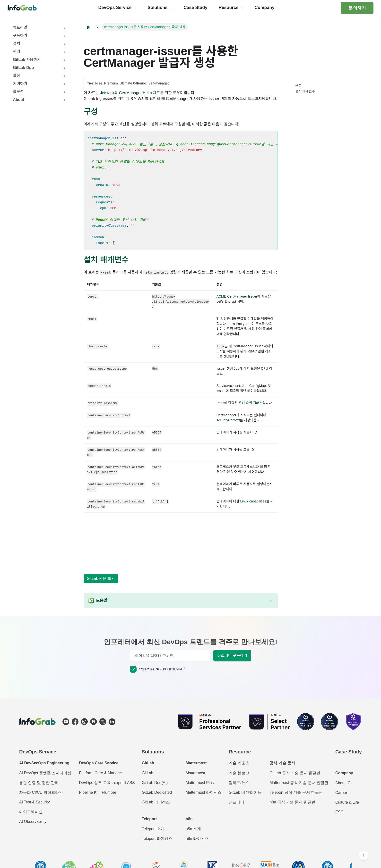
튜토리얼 (20, 28)
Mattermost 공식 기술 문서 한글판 (299, 783)
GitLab (148, 773)
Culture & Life (347, 802)
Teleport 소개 (153, 829)
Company (344, 773)
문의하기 (357, 8)
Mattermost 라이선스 (204, 792)
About (18, 100)
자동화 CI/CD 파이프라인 (41, 792)
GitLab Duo (23, 68)
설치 (16, 44)
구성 (298, 85)
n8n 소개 (193, 829)
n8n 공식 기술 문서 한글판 (292, 802)
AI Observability (33, 822)
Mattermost (195, 773)
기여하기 (20, 84)
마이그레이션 (31, 812)
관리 (16, 52)
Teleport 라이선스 (157, 839)
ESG (339, 812)
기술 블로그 (239, 773)
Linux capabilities (253, 501)
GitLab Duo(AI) (155, 783)
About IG (343, 783)
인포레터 (236, 802)
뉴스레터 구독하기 (232, 655)
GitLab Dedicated (157, 792)
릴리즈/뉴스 (239, 783)
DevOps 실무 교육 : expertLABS (107, 783)
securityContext (228, 420)
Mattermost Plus (200, 783)
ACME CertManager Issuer (237, 296)
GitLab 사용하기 (27, 60)
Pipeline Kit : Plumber (98, 792)
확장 (16, 76)
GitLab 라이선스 (156, 802)
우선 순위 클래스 (251, 403)
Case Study (349, 752)
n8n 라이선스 (197, 839)
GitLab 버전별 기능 (245, 792)
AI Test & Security (35, 802)
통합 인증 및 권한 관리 (39, 783)
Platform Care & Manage (100, 773)
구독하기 (20, 36)
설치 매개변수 (305, 91)
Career (341, 793)
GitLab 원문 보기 (101, 579)
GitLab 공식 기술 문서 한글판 (295, 773)
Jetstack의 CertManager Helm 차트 (130, 93)
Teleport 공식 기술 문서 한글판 (296, 792)
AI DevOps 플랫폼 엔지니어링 (45, 773)
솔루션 (18, 92)
